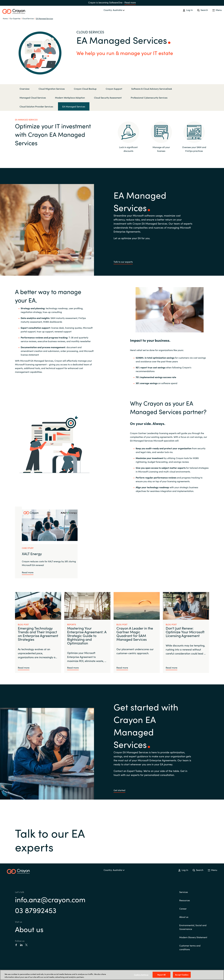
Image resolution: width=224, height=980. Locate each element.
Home (5, 18)
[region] (112, 975)
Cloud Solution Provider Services (36, 106)
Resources (185, 900)
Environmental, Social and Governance (193, 927)
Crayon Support (114, 89)
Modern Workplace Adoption (70, 98)
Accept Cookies (182, 975)
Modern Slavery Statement (193, 937)
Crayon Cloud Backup (85, 89)
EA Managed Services (44, 18)
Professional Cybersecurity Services (149, 98)
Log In (188, 10)
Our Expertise (15, 18)
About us (29, 929)
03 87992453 (36, 910)
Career (183, 909)
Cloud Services (28, 18)
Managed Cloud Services (33, 98)
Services (184, 892)
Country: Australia (114, 10)
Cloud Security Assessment (108, 98)
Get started (119, 790)
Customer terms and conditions (190, 947)
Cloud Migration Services (52, 89)
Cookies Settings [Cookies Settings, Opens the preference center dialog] (141, 975)
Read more (130, 3)
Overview (24, 89)
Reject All (161, 975)
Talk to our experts (123, 262)
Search (203, 10)
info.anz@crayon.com (50, 899)
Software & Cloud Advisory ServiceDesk (152, 89)
